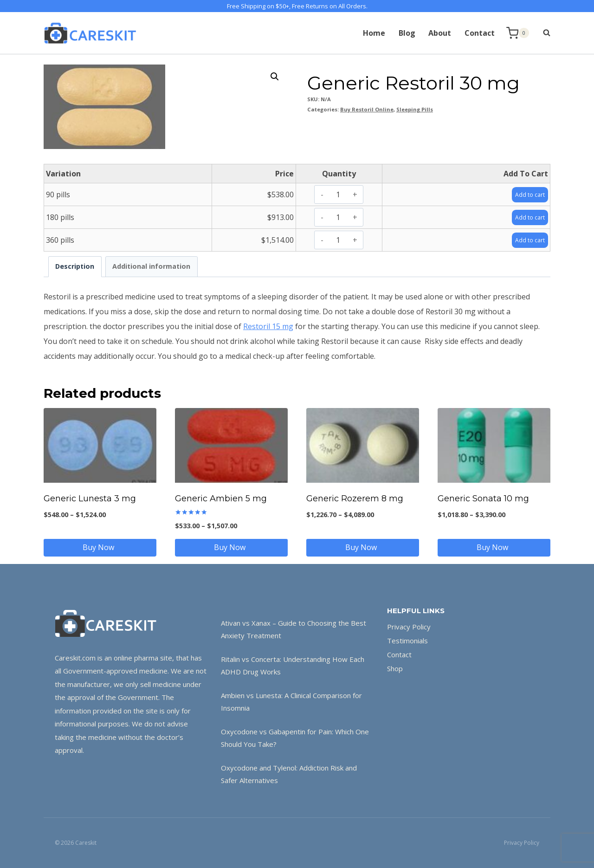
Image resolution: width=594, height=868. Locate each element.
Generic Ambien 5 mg (221, 499)
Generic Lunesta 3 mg (90, 499)
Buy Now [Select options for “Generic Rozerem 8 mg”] (363, 547)
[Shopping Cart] (518, 33)
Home (374, 33)
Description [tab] (75, 266)
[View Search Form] (542, 33)
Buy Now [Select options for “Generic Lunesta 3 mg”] (100, 547)
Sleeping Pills (415, 109)
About (440, 33)
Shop (395, 668)
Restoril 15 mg (268, 326)
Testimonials (407, 641)
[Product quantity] (338, 194)
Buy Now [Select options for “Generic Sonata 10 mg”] (494, 547)
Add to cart (526, 194)
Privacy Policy (409, 627)
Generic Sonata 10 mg (483, 499)
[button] (275, 77)
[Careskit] (90, 33)
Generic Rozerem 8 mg (355, 499)
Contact (480, 33)
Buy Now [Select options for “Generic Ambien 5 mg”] (232, 547)
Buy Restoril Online (367, 109)
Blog (407, 33)
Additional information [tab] (151, 266)
